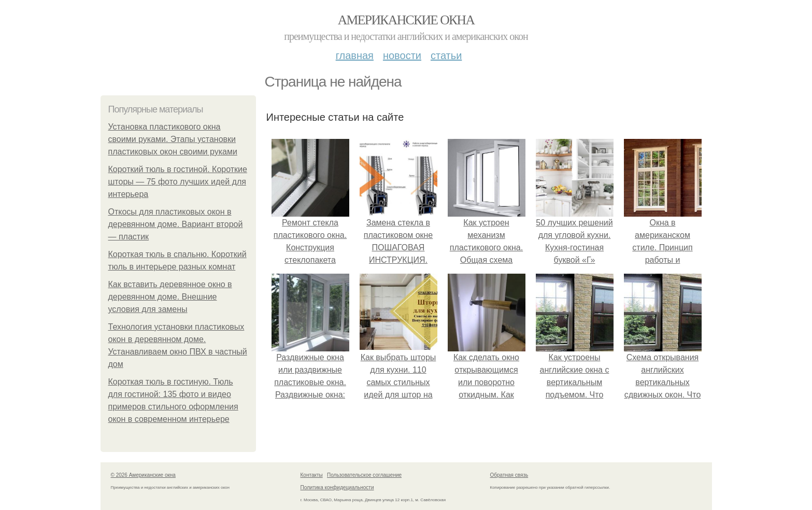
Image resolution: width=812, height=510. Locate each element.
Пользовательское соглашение (364, 475)
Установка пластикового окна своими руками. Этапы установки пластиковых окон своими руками (173, 139)
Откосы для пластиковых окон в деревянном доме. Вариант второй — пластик (176, 224)
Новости (402, 55)
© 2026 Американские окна (143, 475)
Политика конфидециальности (337, 487)
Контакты (312, 475)
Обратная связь (509, 475)
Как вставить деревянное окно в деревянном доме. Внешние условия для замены (170, 297)
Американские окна (406, 20)
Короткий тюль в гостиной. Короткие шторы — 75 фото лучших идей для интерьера (178, 182)
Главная (355, 55)
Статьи (446, 55)
